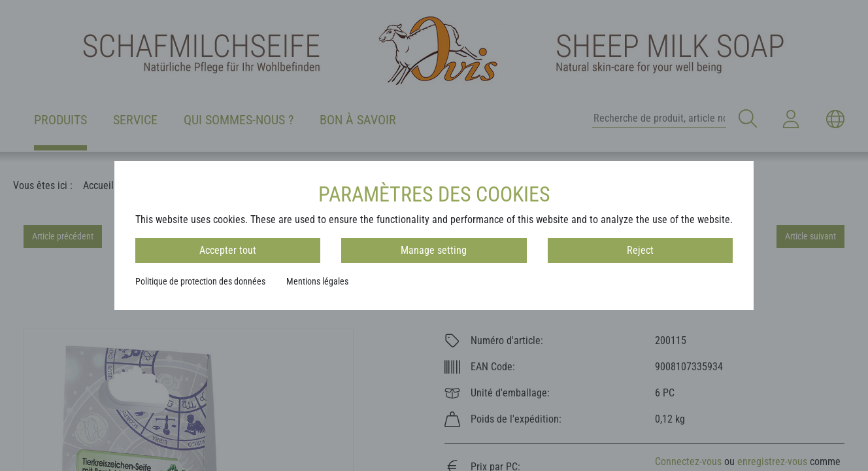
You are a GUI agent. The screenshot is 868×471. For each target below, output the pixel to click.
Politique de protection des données (200, 281)
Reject (640, 250)
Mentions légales (317, 281)
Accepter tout (228, 250)
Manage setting (434, 250)
